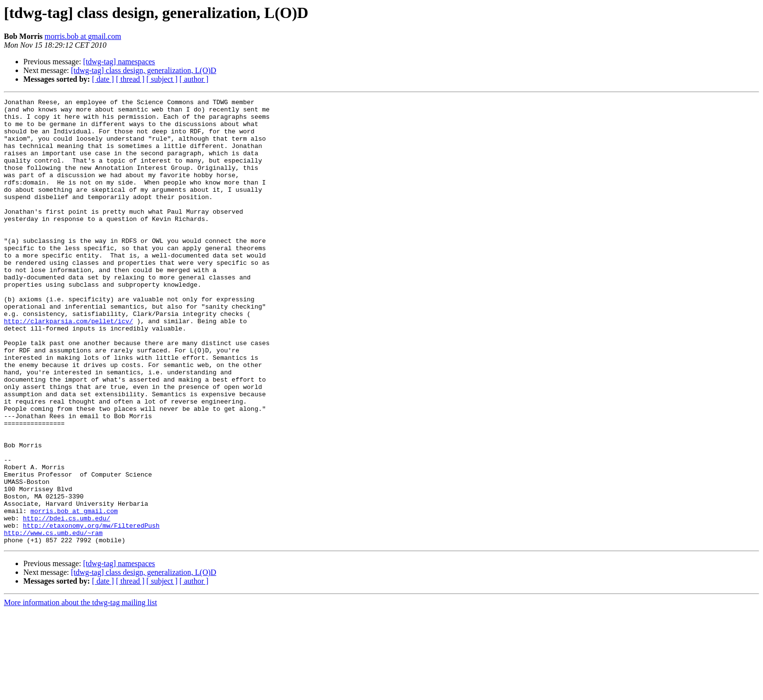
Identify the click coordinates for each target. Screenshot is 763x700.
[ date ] (103, 79)
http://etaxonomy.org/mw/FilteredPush (91, 611)
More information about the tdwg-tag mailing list (81, 691)
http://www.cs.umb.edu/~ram (53, 620)
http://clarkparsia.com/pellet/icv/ (68, 366)
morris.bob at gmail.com (83, 36)
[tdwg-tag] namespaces (119, 62)
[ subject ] (162, 79)
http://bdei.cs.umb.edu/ (66, 603)
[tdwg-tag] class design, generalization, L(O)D (144, 70)
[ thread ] (130, 79)
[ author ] (194, 79)
